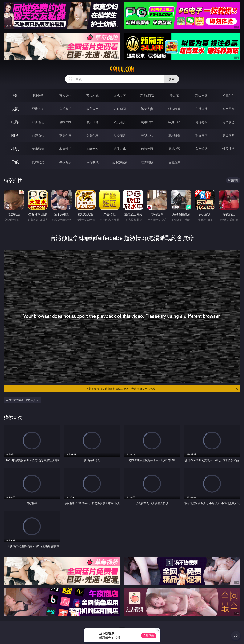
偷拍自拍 (65, 122)
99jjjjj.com (122, 69)
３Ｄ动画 (120, 109)
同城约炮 (38, 162)
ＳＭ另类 (229, 109)
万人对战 (92, 95)
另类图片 (229, 135)
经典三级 (174, 122)
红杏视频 (147, 162)
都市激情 (38, 149)
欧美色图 (92, 135)
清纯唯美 (174, 135)
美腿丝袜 (147, 135)
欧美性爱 (120, 122)
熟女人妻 (147, 109)
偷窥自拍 (38, 135)
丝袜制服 (174, 109)
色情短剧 (174, 162)
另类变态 (229, 122)
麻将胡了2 (147, 95)
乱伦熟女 (201, 122)
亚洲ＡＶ (38, 109)
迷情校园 (147, 149)
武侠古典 (120, 149)
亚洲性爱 (38, 122)
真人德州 (65, 95)
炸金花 (174, 95)
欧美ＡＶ (92, 109)
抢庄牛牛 (229, 95)
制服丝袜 (147, 122)
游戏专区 (120, 95)
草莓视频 (92, 162)
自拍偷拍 (65, 109)
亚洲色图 (65, 135)
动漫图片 (120, 135)
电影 (15, 122)
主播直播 (201, 109)
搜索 (172, 79)
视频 (15, 109)
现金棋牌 (201, 95)
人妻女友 (92, 149)
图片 (15, 135)
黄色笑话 (201, 149)
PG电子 (38, 95)
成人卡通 (92, 122)
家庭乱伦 (65, 149)
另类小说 (174, 149)
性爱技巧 (229, 149)
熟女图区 (201, 135)
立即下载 (149, 636)
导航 (15, 162)
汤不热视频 (120, 162)
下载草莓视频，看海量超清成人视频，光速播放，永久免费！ (162, 389)
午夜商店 (65, 162)
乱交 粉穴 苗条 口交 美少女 (22, 400)
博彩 (15, 95)
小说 (15, 149)
